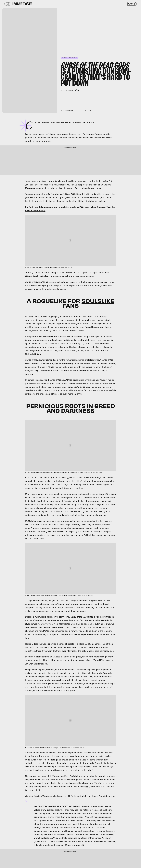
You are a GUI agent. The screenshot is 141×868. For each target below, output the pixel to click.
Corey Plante (69, 110)
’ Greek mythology (37, 276)
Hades (68, 122)
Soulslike (98, 301)
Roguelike (90, 327)
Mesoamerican (32, 188)
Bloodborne (88, 122)
